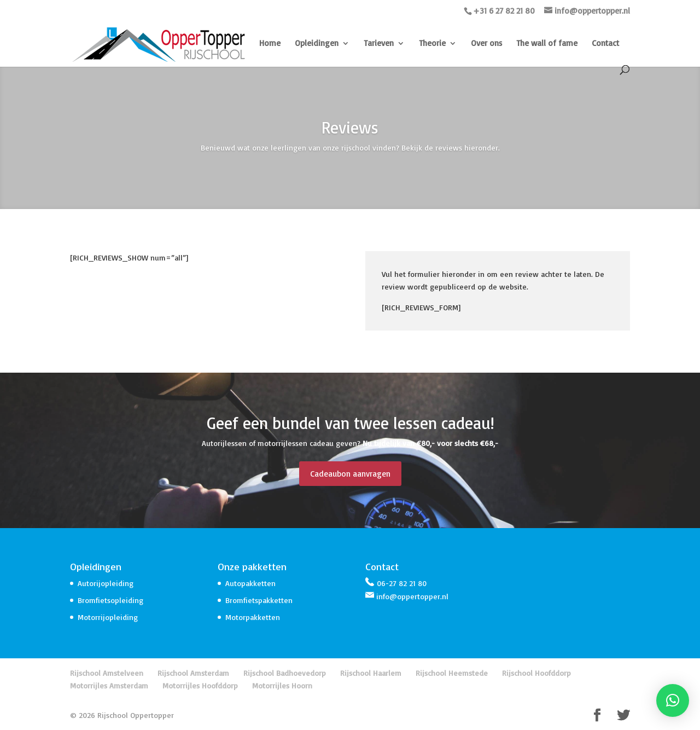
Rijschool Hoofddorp (536, 673)
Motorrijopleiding (108, 617)
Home (270, 44)
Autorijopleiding (106, 583)
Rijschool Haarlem (371, 673)
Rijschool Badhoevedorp (285, 673)
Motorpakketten (253, 617)
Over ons (486, 44)
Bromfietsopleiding (110, 600)
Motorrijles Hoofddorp (200, 685)
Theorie (432, 44)
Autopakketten (250, 583)
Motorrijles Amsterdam (109, 685)
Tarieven (379, 44)
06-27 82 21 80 (402, 583)
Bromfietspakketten (259, 600)
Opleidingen (317, 44)
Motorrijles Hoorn (282, 685)
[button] (673, 700)
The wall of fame (547, 44)
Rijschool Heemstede (452, 673)
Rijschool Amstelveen (107, 673)
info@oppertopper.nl (412, 596)
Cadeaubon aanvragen (350, 474)
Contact (605, 44)
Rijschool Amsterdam (193, 673)
